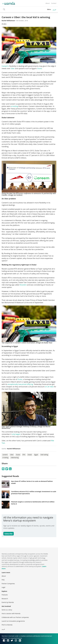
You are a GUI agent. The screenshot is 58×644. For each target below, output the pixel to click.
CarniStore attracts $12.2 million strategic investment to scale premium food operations (34, 493)
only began (16, 434)
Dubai (30, 455)
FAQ (3, 580)
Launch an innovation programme (13, 621)
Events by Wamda (8, 602)
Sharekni (23, 285)
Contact (54, 3)
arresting (14, 106)
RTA (24, 455)
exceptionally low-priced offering (20, 384)
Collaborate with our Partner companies (15, 617)
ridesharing (15, 458)
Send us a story (7, 610)
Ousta (40, 68)
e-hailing (5, 458)
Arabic (4, 24)
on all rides (49, 387)
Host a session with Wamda (11, 613)
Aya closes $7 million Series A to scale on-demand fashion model (32, 482)
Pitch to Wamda (7, 625)
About (48, 3)
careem (5, 455)
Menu (49, 9)
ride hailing (44, 455)
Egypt (36, 455)
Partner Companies (8, 584)
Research (5, 599)
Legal (3, 587)
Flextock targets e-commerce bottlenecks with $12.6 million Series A (33, 503)
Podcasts (5, 595)
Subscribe (8, 534)
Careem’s (5, 66)
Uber (13, 68)
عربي (54, 9)
